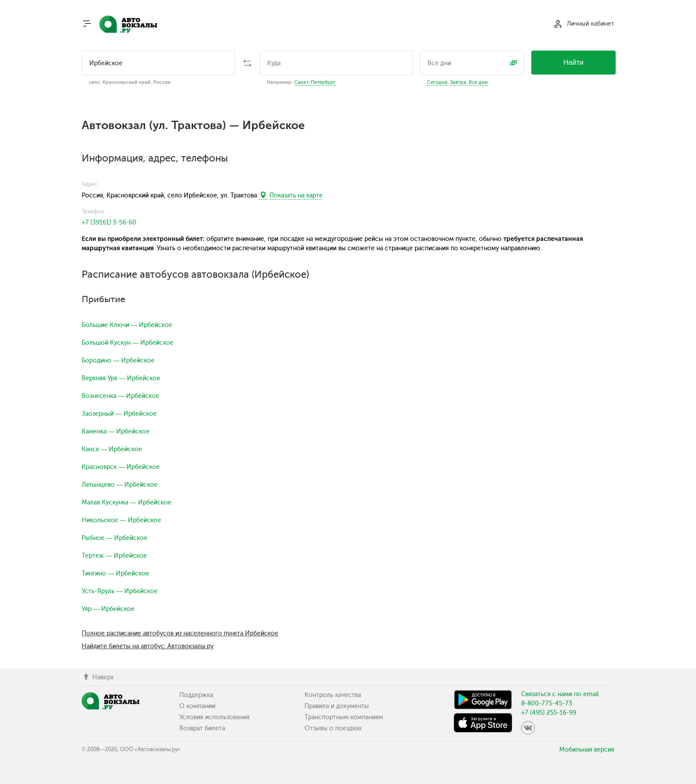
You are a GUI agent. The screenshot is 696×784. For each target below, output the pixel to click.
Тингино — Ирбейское (115, 573)
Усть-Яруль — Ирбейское (120, 591)
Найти (573, 62)
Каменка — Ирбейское (116, 431)
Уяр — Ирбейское (108, 609)
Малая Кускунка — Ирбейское (127, 502)
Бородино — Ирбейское (118, 360)
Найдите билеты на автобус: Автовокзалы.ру (148, 646)
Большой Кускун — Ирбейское (128, 343)
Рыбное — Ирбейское (115, 538)
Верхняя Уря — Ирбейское (121, 378)
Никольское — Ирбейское (121, 520)
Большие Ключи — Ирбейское (127, 325)
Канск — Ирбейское (112, 449)
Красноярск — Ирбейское (121, 467)
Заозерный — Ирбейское (119, 414)
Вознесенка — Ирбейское (121, 396)
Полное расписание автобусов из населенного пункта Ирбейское (180, 633)
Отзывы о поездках (333, 728)
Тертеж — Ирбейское (114, 556)
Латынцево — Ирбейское (120, 485)
